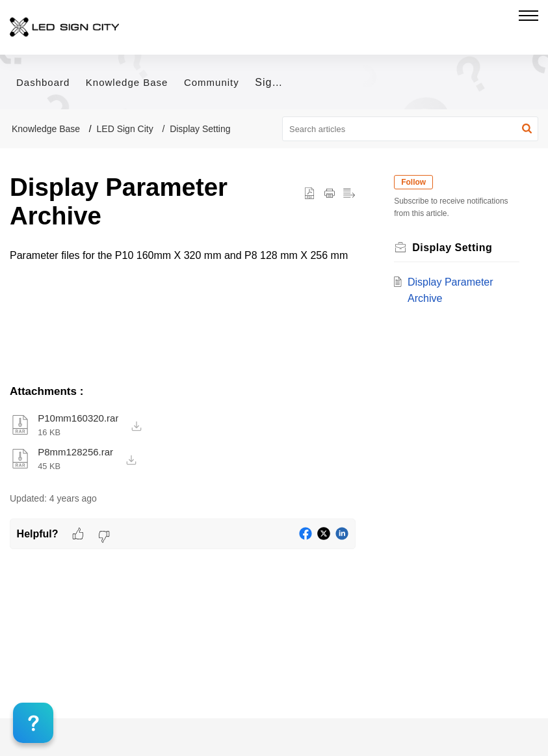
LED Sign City (125, 129)
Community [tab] (212, 82)
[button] (527, 129)
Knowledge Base (46, 129)
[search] (410, 129)
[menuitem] (268, 83)
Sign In (273, 82)
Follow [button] (417, 182)
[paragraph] (183, 256)
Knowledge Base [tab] (127, 82)
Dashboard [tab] (43, 82)
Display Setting (200, 129)
